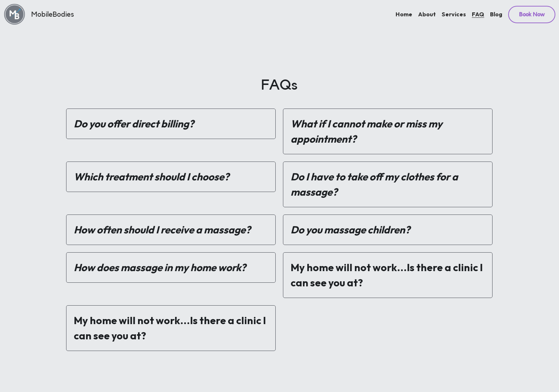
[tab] (171, 124)
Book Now (532, 15)
